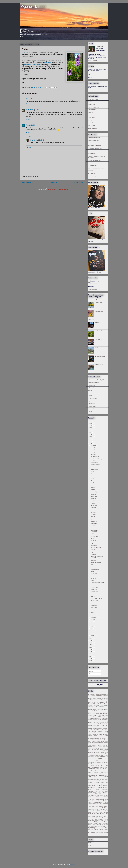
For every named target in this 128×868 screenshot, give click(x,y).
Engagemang (90, 724)
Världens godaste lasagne (94, 160)
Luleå (89, 282)
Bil (92, 704)
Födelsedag (90, 733)
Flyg (89, 728)
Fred (95, 730)
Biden (89, 704)
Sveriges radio (101, 813)
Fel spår (102, 725)
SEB (107, 795)
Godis (107, 734)
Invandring (95, 748)
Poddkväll (98, 322)
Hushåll (89, 743)
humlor (98, 741)
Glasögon (94, 734)
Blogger (73, 864)
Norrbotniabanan (104, 773)
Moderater (97, 767)
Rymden (95, 793)
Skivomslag (94, 801)
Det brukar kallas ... (96, 457)
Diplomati (104, 720)
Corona (97, 714)
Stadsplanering (91, 809)
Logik (89, 761)
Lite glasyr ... (94, 514)
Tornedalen (102, 818)
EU (101, 724)
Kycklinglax (91, 171)
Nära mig (90, 120)
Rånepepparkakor (92, 165)
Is (107, 748)
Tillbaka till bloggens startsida (95, 176)
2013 (91, 643)
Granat (100, 736)
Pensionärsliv (105, 779)
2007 (91, 656)
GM (98, 734)
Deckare (106, 717)
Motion (106, 767)
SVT (107, 813)
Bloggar (106, 704)
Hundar (106, 741)
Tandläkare (106, 815)
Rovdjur (106, 791)
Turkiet (92, 822)
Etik (99, 724)
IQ (98, 748)
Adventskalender (98, 694)
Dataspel (90, 717)
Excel (103, 724)
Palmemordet (90, 780)
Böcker (106, 712)
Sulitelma (99, 811)
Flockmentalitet (102, 727)
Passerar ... (94, 487)
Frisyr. (103, 730)
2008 (91, 654)
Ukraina (106, 822)
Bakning (96, 700)
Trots (96, 821)
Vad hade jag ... (99, 311)
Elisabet (90, 102)
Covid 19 (96, 715)
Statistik (100, 809)
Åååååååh (93, 499)
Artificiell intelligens (97, 698)
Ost (102, 778)
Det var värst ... (94, 505)
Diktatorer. (95, 720)
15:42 (42, 140)
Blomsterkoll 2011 (92, 707)
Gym (89, 740)
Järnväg (89, 751)
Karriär (101, 751)
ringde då (27, 53)
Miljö (106, 766)
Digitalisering (105, 718)
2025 (91, 423)
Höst (104, 744)
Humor (102, 741)
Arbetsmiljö (101, 697)
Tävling (100, 822)
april (92, 628)
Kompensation (94, 469)
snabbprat (94, 805)
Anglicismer (105, 696)
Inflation (89, 745)
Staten (96, 809)
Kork (99, 755)
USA (100, 823)
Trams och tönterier (103, 819)
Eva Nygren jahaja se (93, 107)
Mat (89, 764)
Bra (91, 467)
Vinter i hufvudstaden (96, 547)
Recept (90, 787)
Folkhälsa (95, 728)
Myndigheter (97, 769)
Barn (89, 701)
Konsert (101, 754)
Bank (99, 700)
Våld (89, 830)
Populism (106, 781)
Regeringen (95, 787)
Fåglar (106, 731)
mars (92, 631)
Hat (99, 740)
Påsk (97, 785)
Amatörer (93, 696)
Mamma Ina (100, 763)
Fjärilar (96, 727)
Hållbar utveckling (104, 743)
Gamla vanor (94, 510)
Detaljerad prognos (93, 284)
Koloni (96, 754)
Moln (101, 767)
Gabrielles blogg (92, 110)
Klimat (93, 752)
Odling (106, 777)
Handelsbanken (94, 740)
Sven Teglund (91, 126)
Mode (92, 767)
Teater (89, 816)
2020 (91, 435)
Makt (96, 763)
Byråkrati (94, 712)
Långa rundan (94, 587)
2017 (91, 441)
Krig (104, 755)
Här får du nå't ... (99, 331)
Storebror (90, 811)
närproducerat (101, 777)
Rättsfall (103, 794)
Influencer (94, 745)
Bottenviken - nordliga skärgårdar (96, 380)
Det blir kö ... (94, 541)
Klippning (98, 752)
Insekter (90, 747)
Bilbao (95, 704)
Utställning (90, 825)
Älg (102, 832)
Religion (103, 787)
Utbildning (106, 823)
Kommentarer (93, 674)
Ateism (103, 698)
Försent (93, 580)
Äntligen (93, 517)
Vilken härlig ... (94, 545)
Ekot (93, 722)
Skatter (106, 799)
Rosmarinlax (91, 151)
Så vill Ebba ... (91, 320)
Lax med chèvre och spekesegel (96, 168)
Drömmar (90, 721)
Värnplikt (106, 830)
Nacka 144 (90, 115)
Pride (102, 782)
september (94, 617)
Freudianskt (94, 589)
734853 (90, 843)
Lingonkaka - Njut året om (94, 146)
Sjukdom (92, 799)
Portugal (90, 782)
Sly (102, 804)
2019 (91, 437)
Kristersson (97, 757)
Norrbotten (90, 774)
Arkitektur (90, 698)
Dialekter (100, 718)
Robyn (100, 791)
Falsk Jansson (91, 173)
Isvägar (93, 749)
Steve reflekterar (92, 123)
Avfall (106, 698)
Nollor (107, 771)
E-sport (103, 721)
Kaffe (93, 751)
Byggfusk (90, 712)
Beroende (96, 702)
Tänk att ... (93, 560)
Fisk (92, 727)
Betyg (106, 702)
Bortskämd (93, 534)
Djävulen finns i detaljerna (94, 531)
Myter (101, 769)
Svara (28, 104)
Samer (92, 795)
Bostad (94, 709)
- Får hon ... (94, 490)
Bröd (94, 711)
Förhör (92, 612)
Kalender (97, 751)
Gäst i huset (94, 605)
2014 (91, 640)
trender (89, 820)
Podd (95, 781)
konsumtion (90, 755)
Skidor (89, 801)
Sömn (95, 815)
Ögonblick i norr (33, 7)
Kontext (95, 755)
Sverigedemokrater (92, 813)
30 (93, 843)
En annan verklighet (100, 356)
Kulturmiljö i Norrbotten (94, 388)
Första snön (94, 608)
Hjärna (89, 741)
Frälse (89, 731)
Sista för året (94, 454)
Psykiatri (102, 784)
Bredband (103, 709)
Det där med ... (94, 574)
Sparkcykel (90, 808)
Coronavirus (104, 714)
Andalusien (99, 695)
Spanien (106, 806)
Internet (90, 748)
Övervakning (90, 834)
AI (107, 694)
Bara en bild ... (94, 485)
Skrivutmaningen (98, 802)
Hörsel (100, 744)
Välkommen (94, 523)
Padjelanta (106, 778)
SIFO (107, 798)
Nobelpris (103, 771)
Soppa (97, 806)
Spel (94, 808)
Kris (107, 755)
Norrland (90, 777)
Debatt (102, 717)
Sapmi (101, 795)
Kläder (106, 752)
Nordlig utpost (91, 118)
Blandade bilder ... (95, 601)
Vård (92, 830)
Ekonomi (90, 722)
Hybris (93, 743)
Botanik (98, 709)
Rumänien (90, 793)
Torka (97, 818)
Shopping (103, 798)
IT (96, 749)
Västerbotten (90, 831)
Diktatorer (90, 720)
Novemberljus (94, 592)
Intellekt (100, 747)
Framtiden (93, 501)
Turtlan (28, 125)
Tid (107, 816)
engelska (96, 724)
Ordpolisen (94, 778)
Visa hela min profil (93, 60)
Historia (106, 740)
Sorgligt (97, 348)
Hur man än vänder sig (96, 603)
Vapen (92, 826)
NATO (89, 771)
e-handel (99, 721)
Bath (92, 701)
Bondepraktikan (105, 708)
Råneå (89, 288)
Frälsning (94, 731)
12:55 (33, 125)
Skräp (106, 802)
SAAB (89, 795)
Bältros (98, 712)
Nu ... (92, 576)
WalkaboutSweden (93, 128)
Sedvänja (90, 797)
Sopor (93, 806)
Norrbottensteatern (93, 398)
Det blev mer (94, 528)
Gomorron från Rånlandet (97, 583)
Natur (93, 771)
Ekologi (106, 721)
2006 (91, 658)
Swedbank (90, 815)
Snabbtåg (99, 805)
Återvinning (98, 832)
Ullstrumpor (90, 823)
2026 (91, 421)
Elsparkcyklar (102, 722)
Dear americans (95, 569)
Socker (106, 805)
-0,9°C (97, 281)
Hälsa (91, 744)
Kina (107, 751)
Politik (99, 781)
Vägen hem (94, 543)
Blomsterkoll (105, 705)
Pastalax (90, 143)
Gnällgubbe (102, 734)
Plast (92, 781)
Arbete (96, 697)
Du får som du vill (92, 300)
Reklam (99, 787)
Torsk (107, 818)
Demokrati (93, 567)
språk (104, 808)
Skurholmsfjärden (91, 804)
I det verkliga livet (95, 585)
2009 (91, 652)
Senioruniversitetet (92, 798)
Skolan (100, 801)
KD (104, 751)
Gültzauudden (105, 739)
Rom (103, 791)
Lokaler (92, 761)
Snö (103, 805)
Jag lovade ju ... (95, 492)
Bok (99, 708)
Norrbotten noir (102, 774)
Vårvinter (96, 830)
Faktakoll (90, 725)
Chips (93, 714)
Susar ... (93, 596)
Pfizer (89, 781)
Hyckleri (97, 743)
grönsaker (97, 738)
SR (107, 808)
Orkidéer (99, 778)
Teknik (93, 816)
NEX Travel (91, 393)
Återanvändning (91, 832)
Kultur (101, 757)
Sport (100, 808)
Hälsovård (96, 744)
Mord (103, 767)
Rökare (106, 794)
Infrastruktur (100, 745)
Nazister (98, 771)
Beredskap (90, 702)
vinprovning (91, 828)
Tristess (93, 821)
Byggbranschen (104, 711)
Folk (91, 728)
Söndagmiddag (92, 153)
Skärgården (98, 804)
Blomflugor (90, 705)
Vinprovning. (98, 828)
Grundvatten (97, 737)
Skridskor (90, 802)
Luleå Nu (90, 390)
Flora (107, 727)
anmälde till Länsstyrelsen (32, 65)
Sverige (106, 812)
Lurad (92, 478)
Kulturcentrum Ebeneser (94, 383)
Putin (94, 785)
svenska (101, 812)
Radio (101, 785)
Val (102, 825)
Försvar (101, 733)
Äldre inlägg (79, 182)
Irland (101, 748)
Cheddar (90, 714)
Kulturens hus (91, 385)
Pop (102, 781)
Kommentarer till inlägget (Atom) (58, 189)
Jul (104, 749)
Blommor (97, 705)
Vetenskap (100, 826)
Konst (106, 754)
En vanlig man (91, 104)
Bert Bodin (30, 110)
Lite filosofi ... (94, 483)
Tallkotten (100, 815)
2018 (91, 439)
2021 (91, 432)
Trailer (92, 819)
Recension (106, 785)
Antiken (89, 697)
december (94, 446)
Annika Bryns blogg (93, 99)
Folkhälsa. (100, 729)
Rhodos (96, 791)
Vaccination (98, 825)
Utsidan (90, 411)
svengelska (95, 812)
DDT (99, 717)
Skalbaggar (102, 799)
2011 (91, 647)
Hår (88, 744)
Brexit (107, 709)
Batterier (96, 701)
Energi (106, 722)
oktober (93, 615)
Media (92, 764)
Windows (106, 831)
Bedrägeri (106, 701)
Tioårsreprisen (94, 462)
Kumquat (105, 757)
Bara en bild (105, 700)
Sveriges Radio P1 (93, 406)
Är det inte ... (94, 494)
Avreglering (90, 700)
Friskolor (99, 730)
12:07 (31, 98)
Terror (97, 816)
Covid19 (102, 715)
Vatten (96, 826)
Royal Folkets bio (92, 401)
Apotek (93, 697)
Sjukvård (96, 799)
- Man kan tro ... (99, 303)
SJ (88, 799)
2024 (91, 425)
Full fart (92, 471)
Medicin (97, 764)
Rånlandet (98, 794)
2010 (91, 649)
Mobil (89, 767)
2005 (91, 661)
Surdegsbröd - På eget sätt (95, 148)
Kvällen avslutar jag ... (96, 562)
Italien (98, 749)
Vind (107, 826)
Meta (93, 766)
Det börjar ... (94, 526)
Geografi (106, 733)
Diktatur (99, 720)
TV (95, 822)
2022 (91, 430)
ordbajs (89, 778)
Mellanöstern (102, 764)
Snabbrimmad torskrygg (94, 138)
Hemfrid (102, 740)
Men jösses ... (94, 508)
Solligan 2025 (91, 404)
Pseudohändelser (91, 784)
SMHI (89, 805)
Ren (107, 787)
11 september (91, 694)
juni (92, 624)
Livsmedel (105, 759)
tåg (97, 822)
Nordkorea (96, 773)
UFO (103, 822)
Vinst (103, 828)
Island (89, 749)
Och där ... (93, 554)
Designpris (95, 718)
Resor (90, 789)
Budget (98, 711)
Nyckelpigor (95, 777)
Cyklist (106, 715)
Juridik (106, 749)
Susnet (90, 845)
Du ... (92, 481)
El (95, 722)
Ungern (96, 823)
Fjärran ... (93, 519)
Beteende (101, 702)
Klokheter (102, 752)
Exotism (106, 724)
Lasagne (90, 759)
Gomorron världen (92, 736)
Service (99, 798)
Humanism (94, 741)
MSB (89, 769)
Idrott (107, 744)
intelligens (106, 747)
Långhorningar (91, 763)
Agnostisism (104, 694)
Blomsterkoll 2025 (92, 708)
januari (93, 635)
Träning (103, 820)
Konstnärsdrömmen (96, 450)
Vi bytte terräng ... (100, 365)
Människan (105, 769)
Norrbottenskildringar (93, 775)
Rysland (100, 792)
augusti (93, 619)
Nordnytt (90, 396)
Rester (97, 790)
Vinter (106, 828)
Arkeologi (106, 697)
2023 (91, 428)
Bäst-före (102, 712)
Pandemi (96, 779)
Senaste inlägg (27, 182)
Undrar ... (93, 571)
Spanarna (101, 806)
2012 (91, 645)
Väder (101, 829)
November (93, 512)
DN (107, 720)
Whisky (100, 831)
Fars (98, 725)
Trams (96, 819)
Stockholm (105, 809)
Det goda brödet (92, 163)
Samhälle (97, 795)
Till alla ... (93, 594)
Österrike (105, 832)
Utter (94, 825)
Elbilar (97, 722)
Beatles (101, 701)
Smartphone (105, 804)
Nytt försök (93, 476)
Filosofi (89, 727)
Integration (95, 747)
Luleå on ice (101, 761)
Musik (92, 769)
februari (93, 633)
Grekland (106, 736)
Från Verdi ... (98, 339)
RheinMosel (91, 791)
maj (92, 626)
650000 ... (93, 578)
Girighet (90, 734)
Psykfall (98, 784)
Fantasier (95, 725)
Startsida (54, 182)
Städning (94, 811)
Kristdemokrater (91, 757)
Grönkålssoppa (91, 739)
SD (104, 795)
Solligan (89, 806)
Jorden (102, 749)
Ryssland (105, 792)
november (94, 448)
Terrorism (101, 816)
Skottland (105, 801)
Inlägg (91, 671)
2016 (91, 444)
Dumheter (94, 721)
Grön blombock (104, 737)
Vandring (106, 825)
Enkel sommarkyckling (93, 140)
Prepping (97, 782)
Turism (89, 822)
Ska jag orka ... (94, 496)
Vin (104, 826)
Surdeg (89, 812)
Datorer (95, 717)
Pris (107, 782)
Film (106, 725)
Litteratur (99, 758)
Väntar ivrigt (94, 521)
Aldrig (92, 538)
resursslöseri (105, 790)
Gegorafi (93, 503)
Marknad (106, 763)
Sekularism (105, 797)
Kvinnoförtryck (94, 536)
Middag (102, 766)
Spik (97, 808)
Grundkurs (93, 610)
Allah (89, 696)
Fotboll (89, 730)
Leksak (93, 759)
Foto (92, 730)
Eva (27, 98)
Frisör (107, 730)
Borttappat (90, 709)
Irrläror (105, 748)
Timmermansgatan (92, 818)
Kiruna (89, 752)
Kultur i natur (91, 112)
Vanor (89, 826)
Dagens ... (93, 552)
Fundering (100, 731)
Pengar (100, 779)
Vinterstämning (94, 474)
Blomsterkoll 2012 (103, 707)
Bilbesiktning (100, 704)
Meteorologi (97, 766)
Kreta (102, 755)
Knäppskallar (90, 754)
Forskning (105, 728)
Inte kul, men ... (95, 452)
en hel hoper (48, 63)
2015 (91, 638)
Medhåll (93, 550)
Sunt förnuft (105, 811)
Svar (29, 137)
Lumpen (106, 761)
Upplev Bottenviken (93, 409)
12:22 (38, 110)
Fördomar (96, 733)
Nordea (89, 772)
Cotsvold (90, 715)
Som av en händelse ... (96, 465)
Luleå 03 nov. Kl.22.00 (96, 598)
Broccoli (89, 711)
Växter (96, 831)
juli (92, 622)
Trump (99, 820)
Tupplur (106, 821)
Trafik (89, 819)
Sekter (97, 797)
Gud (101, 739)
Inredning (106, 745)
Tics (105, 816)
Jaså (92, 565)
